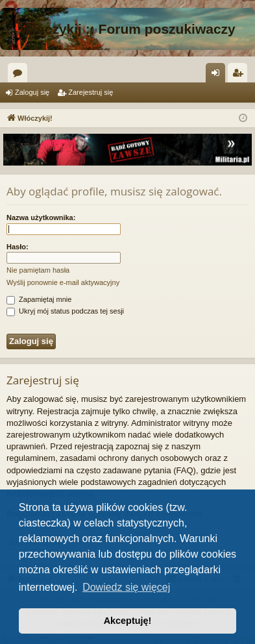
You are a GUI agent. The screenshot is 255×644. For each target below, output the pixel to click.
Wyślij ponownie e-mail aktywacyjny (63, 282)
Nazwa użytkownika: (41, 217)
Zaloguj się (32, 92)
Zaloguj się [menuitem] (218, 75)
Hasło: (18, 247)
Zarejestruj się (91, 92)
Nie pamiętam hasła (38, 270)
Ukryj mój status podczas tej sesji (65, 311)
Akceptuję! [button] (128, 621)
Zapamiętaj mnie (39, 299)
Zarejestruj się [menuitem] (240, 75)
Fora (20, 75)
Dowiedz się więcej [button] (126, 587)
